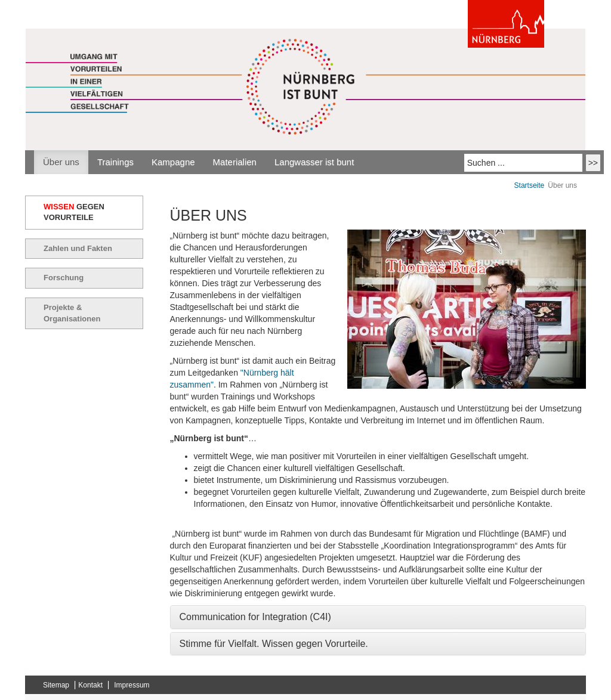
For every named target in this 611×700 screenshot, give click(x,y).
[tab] (378, 617)
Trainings (115, 162)
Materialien (235, 162)
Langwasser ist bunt (314, 162)
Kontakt (90, 685)
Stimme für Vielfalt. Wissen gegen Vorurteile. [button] (274, 644)
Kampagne (173, 162)
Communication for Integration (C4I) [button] (255, 617)
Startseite (530, 185)
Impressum (132, 685)
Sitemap (56, 685)
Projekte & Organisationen (72, 313)
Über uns (61, 162)
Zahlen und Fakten (78, 248)
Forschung (64, 278)
